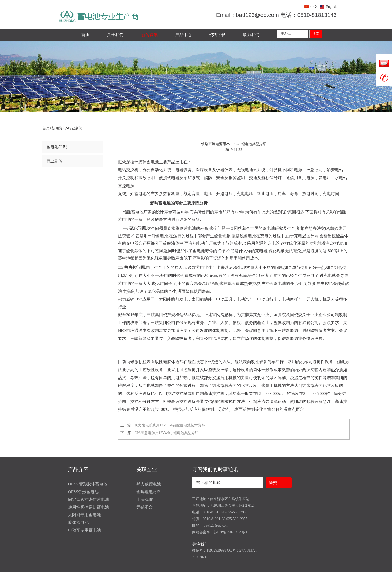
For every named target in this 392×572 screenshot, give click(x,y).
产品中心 (183, 35)
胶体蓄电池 (78, 522)
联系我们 (251, 35)
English (331, 7)
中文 (314, 7)
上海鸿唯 (145, 499)
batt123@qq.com (216, 526)
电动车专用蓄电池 (84, 530)
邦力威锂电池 (149, 484)
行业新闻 (75, 128)
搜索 (316, 34)
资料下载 (217, 35)
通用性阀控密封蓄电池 (89, 507)
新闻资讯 (149, 35)
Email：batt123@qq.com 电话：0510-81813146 (276, 15)
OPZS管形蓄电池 (83, 492)
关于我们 (115, 35)
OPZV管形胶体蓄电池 (88, 484)
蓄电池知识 (57, 147)
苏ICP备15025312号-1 (230, 532)
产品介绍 (78, 469)
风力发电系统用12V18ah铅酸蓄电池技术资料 (170, 425)
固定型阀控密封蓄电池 (89, 499)
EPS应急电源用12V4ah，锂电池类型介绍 (167, 433)
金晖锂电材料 (149, 492)
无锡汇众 (145, 507)
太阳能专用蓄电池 (84, 515)
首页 (85, 35)
